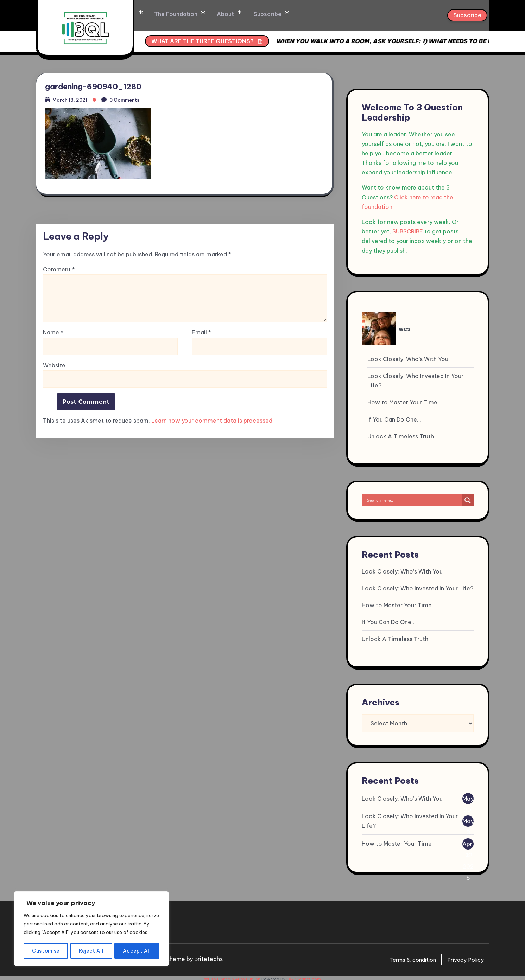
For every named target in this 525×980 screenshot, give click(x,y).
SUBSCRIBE (408, 229)
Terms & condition (409, 957)
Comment (59, 270)
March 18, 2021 (71, 98)
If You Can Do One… (394, 417)
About (259, 14)
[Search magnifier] (468, 498)
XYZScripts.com (305, 976)
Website (54, 365)
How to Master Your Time (402, 400)
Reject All (92, 951)
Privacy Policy (464, 957)
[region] (91, 925)
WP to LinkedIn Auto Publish (232, 976)
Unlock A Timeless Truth (401, 434)
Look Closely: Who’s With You (408, 357)
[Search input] (413, 498)
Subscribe (300, 14)
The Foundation (210, 14)
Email (201, 332)
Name (53, 332)
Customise (46, 951)
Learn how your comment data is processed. (213, 420)
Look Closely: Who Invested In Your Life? (415, 378)
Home (162, 14)
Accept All (137, 951)
